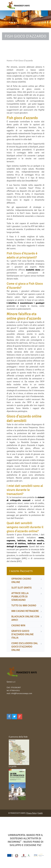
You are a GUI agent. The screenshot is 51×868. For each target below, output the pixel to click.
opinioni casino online (21, 580)
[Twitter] (14, 717)
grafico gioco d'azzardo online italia (23, 634)
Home (9, 61)
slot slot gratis (22, 588)
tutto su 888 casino (24, 605)
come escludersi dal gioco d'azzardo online (25, 647)
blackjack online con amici (25, 618)
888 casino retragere (25, 611)
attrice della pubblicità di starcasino (20, 597)
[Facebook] (9, 717)
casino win (18, 625)
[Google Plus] (20, 717)
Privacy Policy (32, 813)
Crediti (40, 813)
